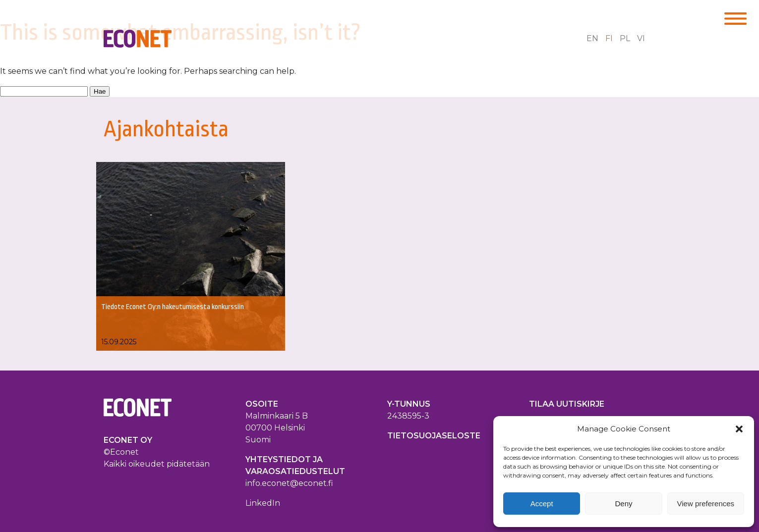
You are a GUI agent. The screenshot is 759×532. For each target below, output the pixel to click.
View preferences (706, 504)
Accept (542, 504)
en (592, 38)
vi (641, 38)
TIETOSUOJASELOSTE (434, 436)
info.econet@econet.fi (289, 483)
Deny (623, 504)
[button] (739, 429)
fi (609, 38)
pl (625, 38)
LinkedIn (263, 503)
